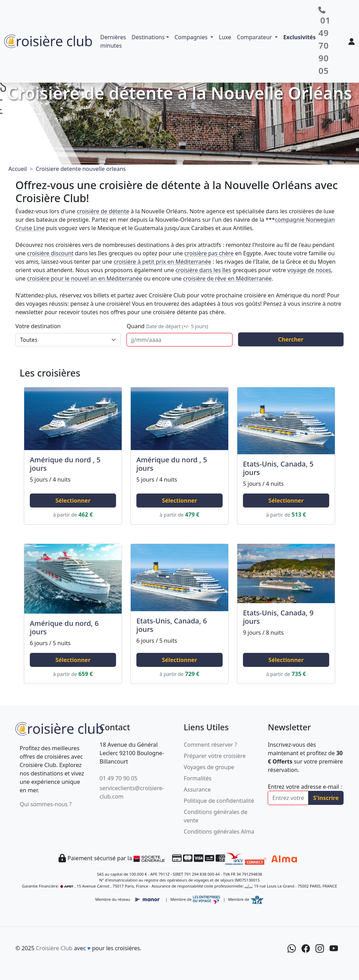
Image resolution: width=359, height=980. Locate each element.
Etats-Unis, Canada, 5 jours (278, 468)
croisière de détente (103, 211)
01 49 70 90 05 (118, 778)
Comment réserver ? (210, 745)
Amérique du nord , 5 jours (65, 464)
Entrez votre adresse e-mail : (305, 787)
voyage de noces (309, 270)
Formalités (198, 778)
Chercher (291, 339)
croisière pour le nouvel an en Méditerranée (85, 278)
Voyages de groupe (209, 767)
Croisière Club (54, 948)
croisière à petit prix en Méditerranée (162, 262)
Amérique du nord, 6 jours (64, 627)
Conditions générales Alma (219, 831)
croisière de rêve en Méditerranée (227, 278)
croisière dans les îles (203, 270)
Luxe (225, 37)
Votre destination (38, 326)
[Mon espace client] (352, 41)
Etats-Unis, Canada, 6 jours (172, 625)
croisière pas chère (209, 253)
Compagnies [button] (192, 37)
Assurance (197, 789)
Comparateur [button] (255, 37)
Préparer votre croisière (215, 756)
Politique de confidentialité (219, 801)
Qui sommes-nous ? (46, 804)
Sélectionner (73, 501)
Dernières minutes (113, 41)
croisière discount (50, 253)
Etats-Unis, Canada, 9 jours (278, 617)
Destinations (148, 37)
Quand (167, 326)
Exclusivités (300, 37)
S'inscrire (326, 798)
